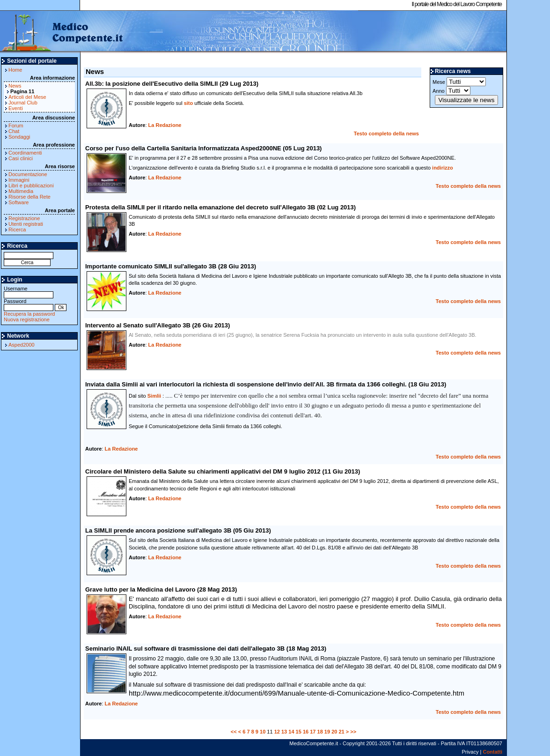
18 (320, 732)
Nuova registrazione (27, 319)
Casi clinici (21, 158)
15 (299, 732)
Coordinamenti (25, 153)
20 (334, 732)
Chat (14, 131)
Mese (459, 82)
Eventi (16, 108)
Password (29, 304)
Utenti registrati (26, 224)
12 (277, 732)
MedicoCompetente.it (62, 32)
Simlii (154, 396)
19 (327, 732)
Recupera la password (29, 314)
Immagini (19, 180)
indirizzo (443, 168)
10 (263, 732)
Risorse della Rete (29, 197)
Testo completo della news (386, 133)
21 (341, 732)
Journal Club (23, 103)
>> (353, 732)
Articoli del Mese (27, 97)
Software (18, 202)
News (15, 86)
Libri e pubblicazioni (31, 185)
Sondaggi (19, 137)
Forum (16, 126)
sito (189, 103)
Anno (451, 91)
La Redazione (165, 125)
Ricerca (17, 230)
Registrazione (24, 218)
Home (15, 70)
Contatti (492, 752)
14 (291, 732)
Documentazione (28, 174)
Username (29, 292)
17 (313, 732)
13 (284, 732)
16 (306, 732)
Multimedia (21, 191)
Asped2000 (22, 345)
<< (234, 732)
